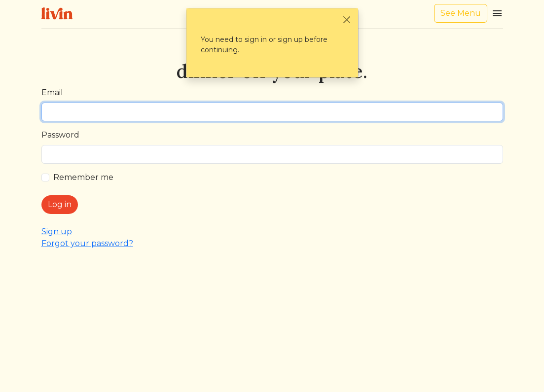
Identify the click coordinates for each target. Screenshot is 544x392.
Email (52, 92)
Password (60, 135)
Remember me (83, 177)
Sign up (57, 232)
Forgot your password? (87, 243)
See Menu (461, 13)
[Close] (347, 19)
